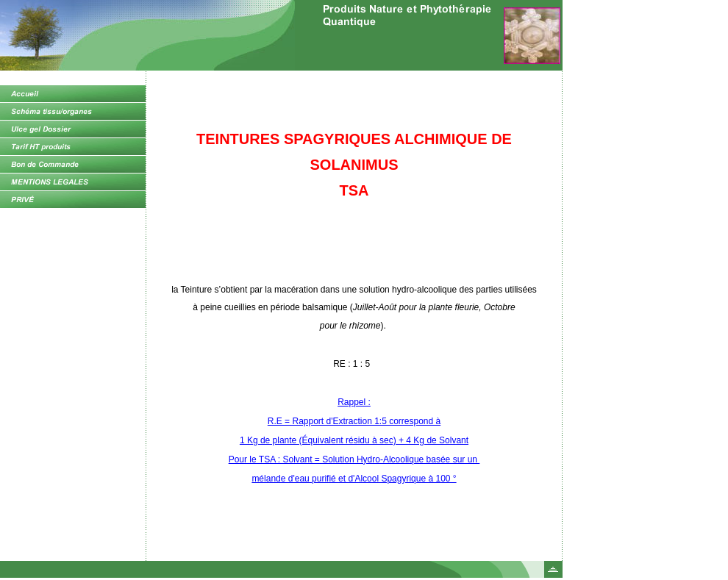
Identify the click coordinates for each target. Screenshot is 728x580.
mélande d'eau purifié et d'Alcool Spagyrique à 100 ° (354, 479)
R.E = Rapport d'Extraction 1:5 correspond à (354, 421)
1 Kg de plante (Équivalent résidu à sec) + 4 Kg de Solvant (354, 440)
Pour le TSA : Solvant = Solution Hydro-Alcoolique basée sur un (354, 459)
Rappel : (354, 402)
